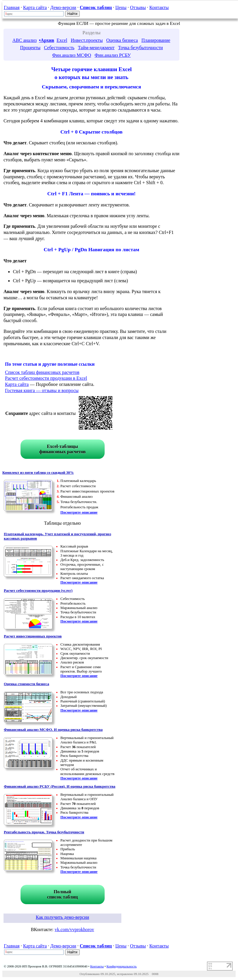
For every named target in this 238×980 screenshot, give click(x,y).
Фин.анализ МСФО (72, 55)
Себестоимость (59, 48)
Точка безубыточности (141, 48)
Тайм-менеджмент (96, 48)
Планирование (156, 40)
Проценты (30, 48)
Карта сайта (35, 7)
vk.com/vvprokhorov (74, 929)
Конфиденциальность (121, 966)
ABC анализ (24, 40)
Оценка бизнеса (122, 40)
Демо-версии (63, 7)
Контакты (159, 7)
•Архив (47, 40)
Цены (121, 7)
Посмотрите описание (79, 512)
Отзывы (138, 7)
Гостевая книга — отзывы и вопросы (42, 390)
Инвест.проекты (87, 40)
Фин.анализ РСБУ (113, 55)
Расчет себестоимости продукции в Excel (46, 378)
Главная (12, 7)
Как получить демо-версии (62, 917)
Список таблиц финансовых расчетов (42, 372)
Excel (62, 40)
